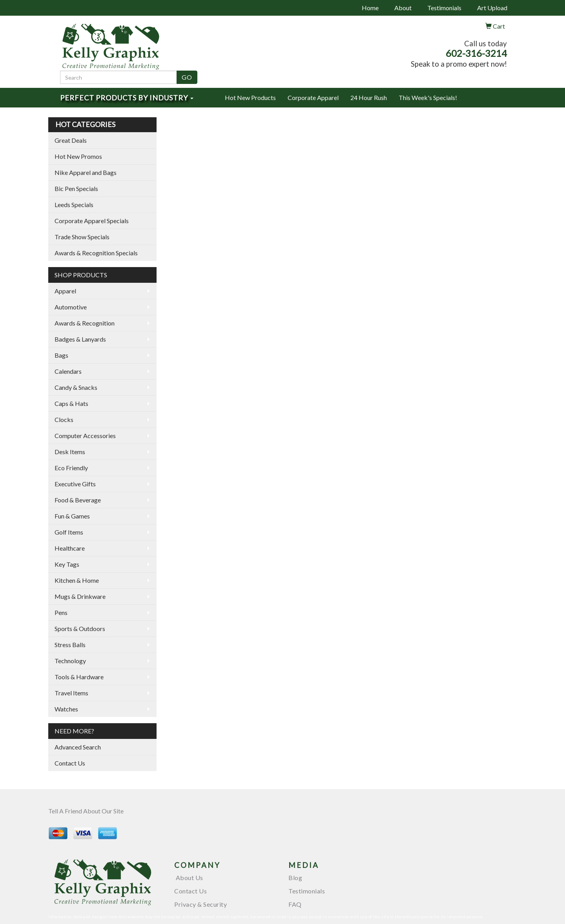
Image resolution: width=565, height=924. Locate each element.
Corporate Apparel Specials (92, 221)
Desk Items (70, 452)
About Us (189, 878)
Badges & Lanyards (80, 339)
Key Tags (67, 564)
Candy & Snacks (76, 387)
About (403, 8)
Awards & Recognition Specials (96, 253)
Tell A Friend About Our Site (86, 811)
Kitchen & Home (77, 580)
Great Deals (71, 140)
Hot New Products (250, 97)
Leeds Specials (74, 205)
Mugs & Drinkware (80, 596)
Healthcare (70, 548)
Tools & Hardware (79, 677)
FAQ (295, 904)
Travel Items (71, 693)
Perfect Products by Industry (127, 98)
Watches (66, 709)
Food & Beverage (78, 500)
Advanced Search (78, 747)
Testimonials (444, 8)
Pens (61, 612)
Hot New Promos (78, 156)
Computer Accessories (85, 436)
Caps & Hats (71, 403)
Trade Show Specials (82, 237)
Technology (70, 661)
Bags (61, 355)
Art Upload (492, 8)
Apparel (65, 291)
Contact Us (70, 763)
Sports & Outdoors (80, 628)
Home (370, 8)
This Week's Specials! (428, 97)
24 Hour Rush (369, 97)
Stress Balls (70, 645)
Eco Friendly (71, 468)
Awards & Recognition (85, 323)
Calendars (68, 371)
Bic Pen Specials (76, 188)
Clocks (64, 419)
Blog (295, 878)
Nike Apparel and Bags (86, 172)
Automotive (71, 307)
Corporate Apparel (313, 97)
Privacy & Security (200, 904)
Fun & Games (72, 516)
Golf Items (69, 532)
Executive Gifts (75, 484)
